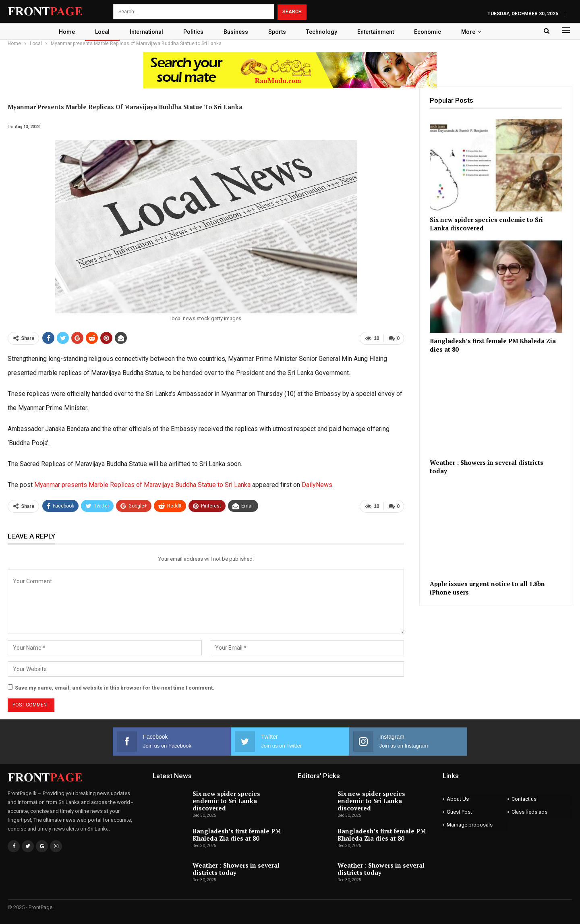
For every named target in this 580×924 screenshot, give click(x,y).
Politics (192, 32)
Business (235, 32)
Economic (432, 32)
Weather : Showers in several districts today (236, 869)
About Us (458, 799)
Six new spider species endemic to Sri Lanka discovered (226, 801)
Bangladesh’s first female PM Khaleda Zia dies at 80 (237, 835)
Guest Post (459, 812)
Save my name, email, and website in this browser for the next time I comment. (115, 688)
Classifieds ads (529, 812)
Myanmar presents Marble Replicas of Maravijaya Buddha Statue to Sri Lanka (142, 485)
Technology (324, 32)
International (144, 32)
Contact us (524, 799)
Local (98, 32)
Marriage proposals (470, 825)
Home (62, 32)
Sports (278, 32)
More (474, 32)
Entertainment (379, 32)
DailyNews (317, 485)
